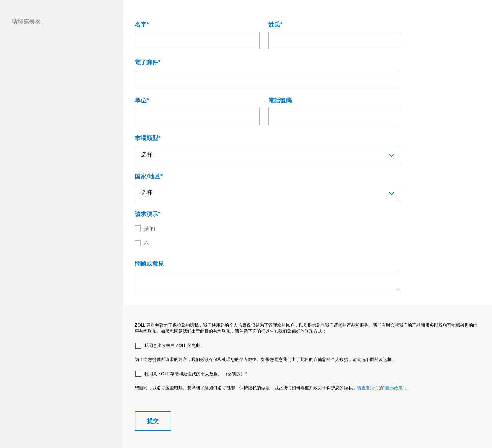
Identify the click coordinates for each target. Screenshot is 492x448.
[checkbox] (267, 236)
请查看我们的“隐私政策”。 (383, 388)
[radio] (271, 229)
